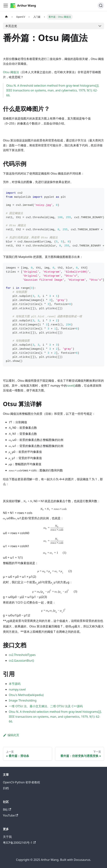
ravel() (71, 386)
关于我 (7, 837)
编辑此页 (11, 735)
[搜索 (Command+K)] (101, 6)
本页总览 (11, 26)
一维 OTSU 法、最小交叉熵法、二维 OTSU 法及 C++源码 (46, 706)
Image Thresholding (23, 700)
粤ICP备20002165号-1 (19, 843)
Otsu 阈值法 (11, 72)
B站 (7, 810)
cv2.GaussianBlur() (21, 661)
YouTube (11, 815)
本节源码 (15, 684)
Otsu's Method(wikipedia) (26, 695)
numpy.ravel (17, 689)
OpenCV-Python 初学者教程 (21, 782)
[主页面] (6, 17)
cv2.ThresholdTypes (22, 655)
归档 (6, 788)
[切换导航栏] (6, 6)
